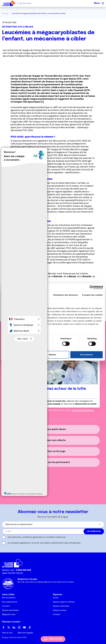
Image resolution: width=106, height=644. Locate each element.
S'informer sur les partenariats (53, 462)
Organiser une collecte (53, 440)
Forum (56, 598)
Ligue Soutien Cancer (13, 573)
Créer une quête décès (53, 429)
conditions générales (32, 537)
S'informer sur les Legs (53, 451)
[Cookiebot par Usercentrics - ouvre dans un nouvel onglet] (92, 287)
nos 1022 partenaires (21, 308)
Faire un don (56, 639)
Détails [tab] (39, 295)
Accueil (5, 14)
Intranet (57, 615)
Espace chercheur (61, 606)
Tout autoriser (86, 355)
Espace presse (60, 610)
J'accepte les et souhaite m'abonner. (37, 537)
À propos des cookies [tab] (92, 295)
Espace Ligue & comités (64, 602)
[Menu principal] (103, 3)
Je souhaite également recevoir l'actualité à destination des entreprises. (44, 543)
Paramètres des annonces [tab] (66, 295)
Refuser (52, 355)
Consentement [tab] (14, 295)
